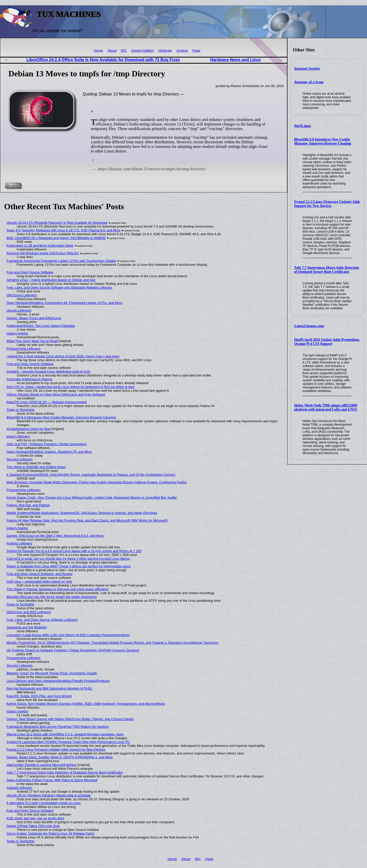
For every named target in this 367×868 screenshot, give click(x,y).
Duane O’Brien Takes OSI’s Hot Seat (33, 826)
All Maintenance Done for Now (29, 429)
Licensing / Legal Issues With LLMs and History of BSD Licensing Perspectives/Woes (68, 635)
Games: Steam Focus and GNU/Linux (34, 318)
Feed (196, 51)
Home (98, 51)
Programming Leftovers (24, 349)
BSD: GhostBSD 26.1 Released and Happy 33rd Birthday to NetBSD (56, 238)
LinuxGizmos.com (309, 326)
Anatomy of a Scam (309, 82)
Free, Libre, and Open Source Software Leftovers (42, 620)
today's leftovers (18, 436)
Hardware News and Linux (235, 60)
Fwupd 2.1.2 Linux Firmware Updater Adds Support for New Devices (327, 204)
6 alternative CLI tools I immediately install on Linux (44, 803)
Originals (165, 51)
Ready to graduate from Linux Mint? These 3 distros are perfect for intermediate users (69, 566)
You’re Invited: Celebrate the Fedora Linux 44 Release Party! (51, 834)
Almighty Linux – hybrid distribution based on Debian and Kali (51, 280)
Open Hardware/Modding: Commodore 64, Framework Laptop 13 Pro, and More (65, 303)
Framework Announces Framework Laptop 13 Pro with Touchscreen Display (61, 261)
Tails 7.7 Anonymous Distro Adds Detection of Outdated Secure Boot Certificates (327, 270)
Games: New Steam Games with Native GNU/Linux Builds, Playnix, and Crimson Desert (70, 719)
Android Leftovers (19, 543)
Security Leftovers (20, 459)
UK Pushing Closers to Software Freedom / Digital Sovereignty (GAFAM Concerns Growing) (73, 650)
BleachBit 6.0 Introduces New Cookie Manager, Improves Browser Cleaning (323, 141)
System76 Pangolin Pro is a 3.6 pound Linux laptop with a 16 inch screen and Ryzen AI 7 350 (74, 551)
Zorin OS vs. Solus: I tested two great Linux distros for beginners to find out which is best (71, 387)
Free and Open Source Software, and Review (40, 574)
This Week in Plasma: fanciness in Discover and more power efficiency (58, 589)
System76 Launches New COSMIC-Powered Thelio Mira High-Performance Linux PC (68, 742)
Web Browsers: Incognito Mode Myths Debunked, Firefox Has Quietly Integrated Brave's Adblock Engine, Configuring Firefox (97, 482)
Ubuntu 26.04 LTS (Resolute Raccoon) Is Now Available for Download (57, 223)
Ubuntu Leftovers (19, 310)
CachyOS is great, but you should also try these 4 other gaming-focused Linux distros (68, 559)
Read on (13, 186)
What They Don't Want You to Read (32, 341)
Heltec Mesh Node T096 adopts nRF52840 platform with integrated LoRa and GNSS (326, 407)
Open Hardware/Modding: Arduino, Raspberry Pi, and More (49, 452)
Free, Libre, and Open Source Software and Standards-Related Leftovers (60, 288)
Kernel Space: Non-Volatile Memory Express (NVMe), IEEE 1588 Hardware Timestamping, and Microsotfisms (86, 704)
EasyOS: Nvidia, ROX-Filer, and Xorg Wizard (39, 696)
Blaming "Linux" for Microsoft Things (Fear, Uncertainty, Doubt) (52, 673)
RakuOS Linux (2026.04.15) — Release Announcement (47, 402)
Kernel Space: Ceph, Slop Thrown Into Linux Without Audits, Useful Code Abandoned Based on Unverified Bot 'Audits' (92, 498)
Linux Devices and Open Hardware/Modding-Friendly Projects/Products (58, 681)
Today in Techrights (21, 410)
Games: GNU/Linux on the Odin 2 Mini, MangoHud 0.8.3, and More (55, 536)
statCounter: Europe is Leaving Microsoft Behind (42, 765)
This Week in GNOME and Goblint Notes (36, 467)
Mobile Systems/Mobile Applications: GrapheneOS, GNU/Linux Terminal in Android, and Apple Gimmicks (82, 513)
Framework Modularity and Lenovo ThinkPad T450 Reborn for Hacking (58, 727)
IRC (124, 51)
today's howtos (17, 333)
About (112, 51)
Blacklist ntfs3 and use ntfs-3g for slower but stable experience (52, 597)
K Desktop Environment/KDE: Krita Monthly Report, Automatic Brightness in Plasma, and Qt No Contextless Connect (91, 475)
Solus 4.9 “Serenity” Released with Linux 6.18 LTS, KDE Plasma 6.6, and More (64, 230)
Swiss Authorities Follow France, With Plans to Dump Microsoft (52, 780)
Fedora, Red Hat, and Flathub (28, 505)
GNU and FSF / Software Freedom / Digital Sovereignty (47, 444)
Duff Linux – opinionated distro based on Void (39, 582)
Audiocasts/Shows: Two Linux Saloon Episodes (41, 326)
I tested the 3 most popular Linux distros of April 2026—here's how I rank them (63, 356)
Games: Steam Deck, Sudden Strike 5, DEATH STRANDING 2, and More (60, 757)
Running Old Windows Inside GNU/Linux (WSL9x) (43, 253)
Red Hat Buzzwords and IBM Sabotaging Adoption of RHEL (50, 688)
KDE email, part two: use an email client (35, 818)
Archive (182, 51)
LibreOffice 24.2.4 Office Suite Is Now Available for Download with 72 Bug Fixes (103, 60)
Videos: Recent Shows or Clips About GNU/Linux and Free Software (56, 394)
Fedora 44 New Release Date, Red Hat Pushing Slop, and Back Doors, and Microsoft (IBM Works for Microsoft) (87, 520)
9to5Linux (303, 126)
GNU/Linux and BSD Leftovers (29, 612)
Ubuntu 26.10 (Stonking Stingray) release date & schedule (49, 795)
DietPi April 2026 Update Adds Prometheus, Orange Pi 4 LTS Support (327, 342)
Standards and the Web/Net (27, 627)
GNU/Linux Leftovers (22, 295)
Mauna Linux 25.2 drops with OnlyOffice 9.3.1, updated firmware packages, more (65, 734)
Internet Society (307, 68)
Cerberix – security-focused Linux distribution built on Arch (49, 372)
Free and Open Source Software (30, 272)
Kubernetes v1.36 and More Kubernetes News (40, 246)
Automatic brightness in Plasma (29, 379)
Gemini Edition (142, 51)
